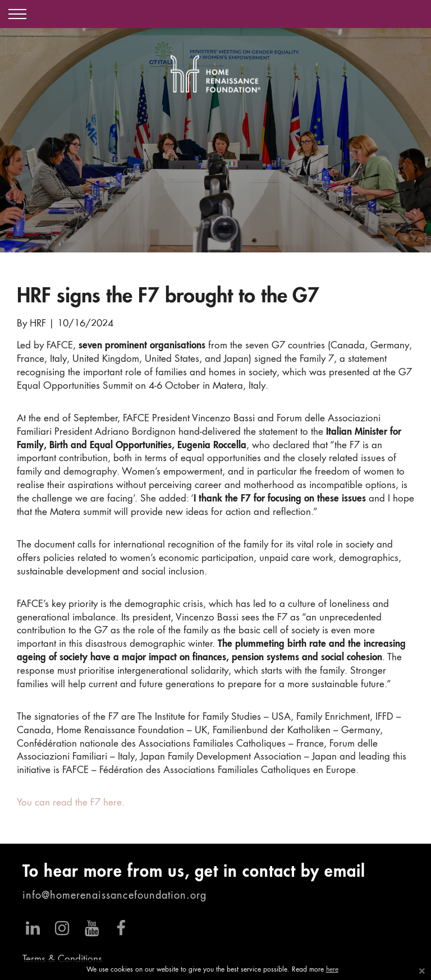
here (332, 970)
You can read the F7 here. (71, 803)
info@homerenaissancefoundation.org (114, 896)
